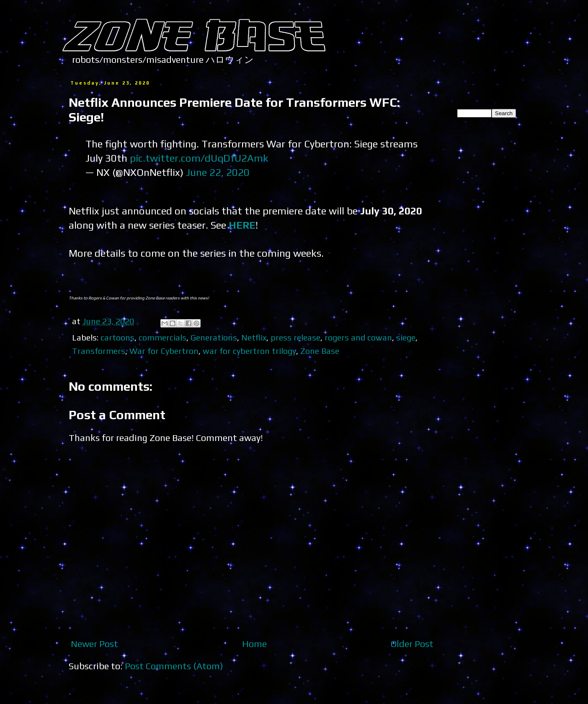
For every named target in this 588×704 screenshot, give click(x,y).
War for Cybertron (164, 351)
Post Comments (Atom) (174, 666)
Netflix (254, 337)
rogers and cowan (358, 337)
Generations (214, 337)
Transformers (99, 351)
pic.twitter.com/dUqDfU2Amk (199, 158)
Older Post (412, 644)
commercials (162, 337)
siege (406, 337)
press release (295, 337)
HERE (242, 225)
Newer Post (94, 644)
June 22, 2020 (218, 172)
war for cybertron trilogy (249, 351)
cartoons (117, 337)
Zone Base (320, 351)
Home (254, 644)
